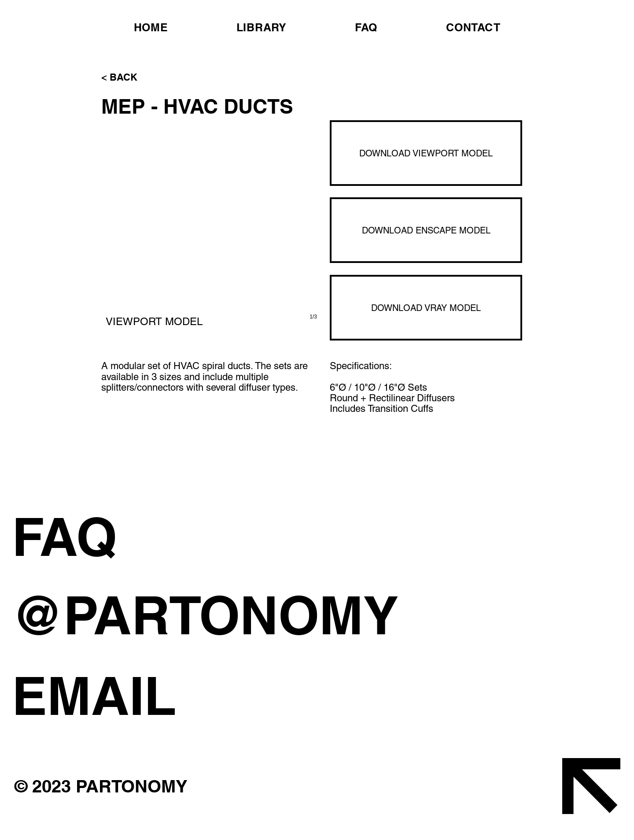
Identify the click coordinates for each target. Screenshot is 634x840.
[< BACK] (130, 77)
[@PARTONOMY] (217, 615)
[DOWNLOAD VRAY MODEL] (426, 308)
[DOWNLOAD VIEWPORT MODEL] (426, 153)
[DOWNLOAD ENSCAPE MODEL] (426, 230)
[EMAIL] (217, 696)
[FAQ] (182, 537)
